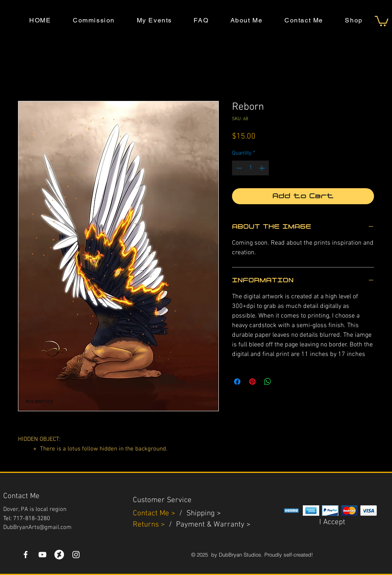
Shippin (199, 514)
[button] (382, 21)
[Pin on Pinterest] (252, 382)
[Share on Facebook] (237, 382)
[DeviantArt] (59, 555)
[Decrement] (238, 168)
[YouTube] (42, 555)
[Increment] (263, 168)
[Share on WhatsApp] (268, 382)
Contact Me (152, 514)
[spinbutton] (250, 168)
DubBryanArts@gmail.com (37, 527)
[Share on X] (283, 382)
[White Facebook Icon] (26, 555)
